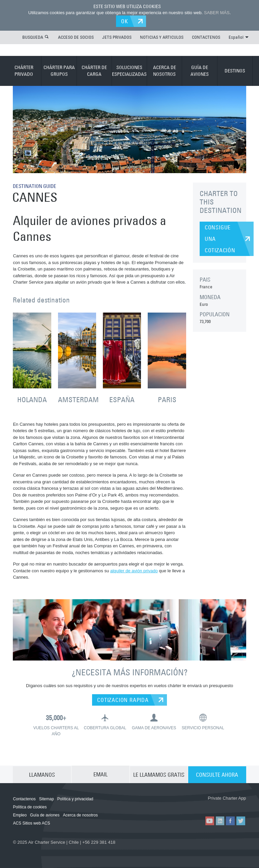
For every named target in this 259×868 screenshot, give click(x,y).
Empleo (20, 814)
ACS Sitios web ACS (31, 823)
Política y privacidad (75, 798)
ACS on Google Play (228, 805)
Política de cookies (30, 806)
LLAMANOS (42, 774)
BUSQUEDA (33, 37)
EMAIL (100, 774)
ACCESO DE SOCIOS (76, 37)
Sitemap (47, 798)
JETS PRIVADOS (117, 37)
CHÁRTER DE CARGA (94, 70)
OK (126, 21)
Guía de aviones (45, 814)
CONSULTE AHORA (217, 774)
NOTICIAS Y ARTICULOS (162, 37)
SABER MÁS (217, 13)
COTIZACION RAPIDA (123, 699)
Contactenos (24, 798)
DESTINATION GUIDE (36, 186)
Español (239, 37)
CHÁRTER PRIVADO (24, 70)
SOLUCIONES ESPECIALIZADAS (129, 70)
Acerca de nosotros (80, 814)
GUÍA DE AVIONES (200, 70)
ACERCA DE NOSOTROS (165, 70)
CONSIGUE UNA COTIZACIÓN (220, 238)
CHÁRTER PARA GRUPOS (59, 70)
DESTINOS (235, 70)
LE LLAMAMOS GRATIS (159, 774)
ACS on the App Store (187, 805)
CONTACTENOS (206, 37)
